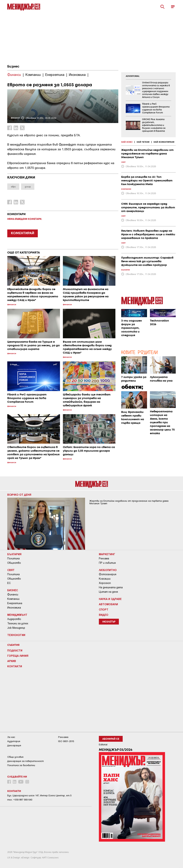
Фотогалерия (108, 574)
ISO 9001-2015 (66, 741)
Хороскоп (105, 583)
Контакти (15, 666)
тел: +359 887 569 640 (20, 800)
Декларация (14, 745)
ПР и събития (107, 563)
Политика (13, 558)
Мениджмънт (17, 615)
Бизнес (13, 67)
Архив (12, 661)
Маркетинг (107, 554)
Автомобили (108, 604)
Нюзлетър (109, 622)
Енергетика (15, 603)
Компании (13, 599)
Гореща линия (18, 656)
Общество (14, 563)
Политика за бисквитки (21, 765)
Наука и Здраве (110, 599)
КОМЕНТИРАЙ (23, 233)
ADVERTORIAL (133, 76)
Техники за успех (18, 623)
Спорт (104, 609)
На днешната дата (111, 587)
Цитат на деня (108, 592)
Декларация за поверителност (26, 761)
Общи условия (15, 757)
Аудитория (14, 741)
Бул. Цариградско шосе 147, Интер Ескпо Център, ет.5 (39, 795)
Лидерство (14, 619)
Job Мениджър (16, 628)
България (14, 554)
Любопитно (108, 570)
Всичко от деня (19, 495)
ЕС (9, 583)
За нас (11, 737)
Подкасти (15, 650)
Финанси (13, 594)
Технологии (16, 635)
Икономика (14, 608)
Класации (105, 579)
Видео (104, 615)
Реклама (104, 558)
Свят (11, 570)
